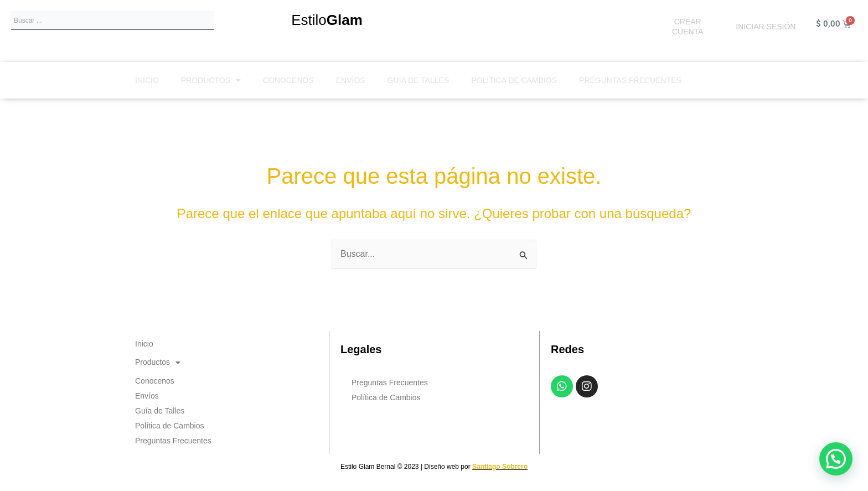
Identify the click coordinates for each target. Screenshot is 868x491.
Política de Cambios (514, 80)
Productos (211, 80)
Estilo (327, 20)
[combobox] (113, 20)
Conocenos (288, 80)
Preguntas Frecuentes (630, 80)
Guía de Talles (418, 80)
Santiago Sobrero (500, 467)
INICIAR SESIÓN (766, 27)
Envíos (351, 80)
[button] (836, 459)
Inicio (147, 80)
